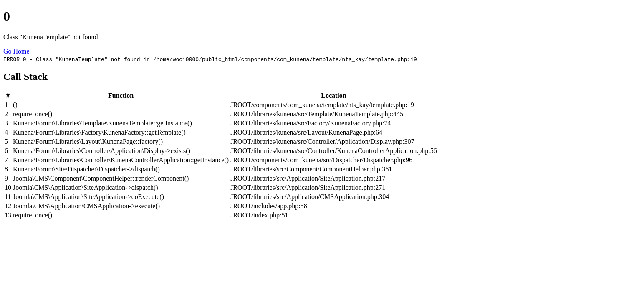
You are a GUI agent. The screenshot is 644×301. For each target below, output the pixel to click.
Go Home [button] (16, 51)
